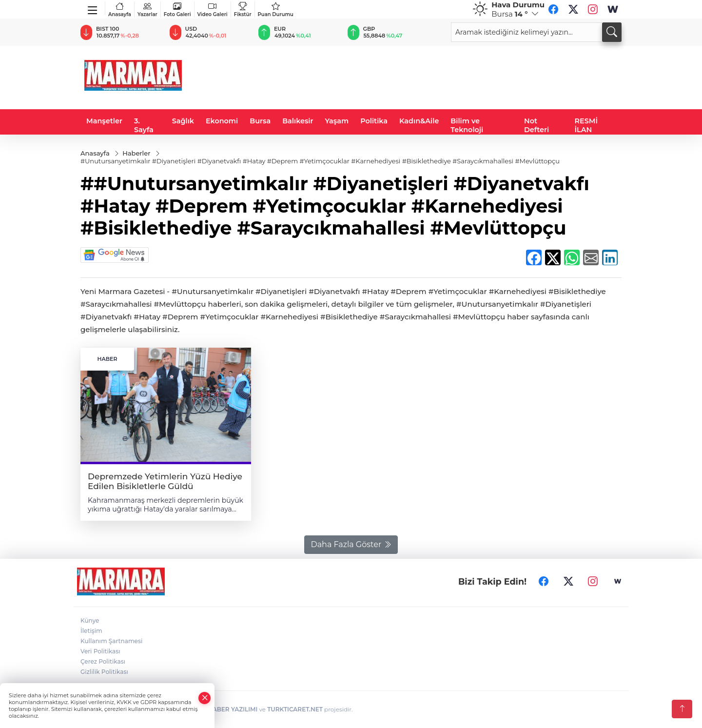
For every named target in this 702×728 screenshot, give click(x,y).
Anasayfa (120, 10)
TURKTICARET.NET (295, 709)
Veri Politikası (100, 651)
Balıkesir (298, 121)
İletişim (91, 631)
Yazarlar (147, 10)
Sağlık (183, 121)
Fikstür (243, 10)
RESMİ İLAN (586, 125)
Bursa (260, 121)
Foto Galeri (177, 10)
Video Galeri (213, 10)
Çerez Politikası (103, 661)
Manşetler (104, 121)
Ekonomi (222, 121)
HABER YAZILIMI (233, 709)
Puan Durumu (276, 10)
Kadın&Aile (419, 121)
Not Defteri (536, 125)
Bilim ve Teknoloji (467, 125)
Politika (374, 121)
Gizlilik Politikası (104, 672)
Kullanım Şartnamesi (111, 641)
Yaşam (337, 121)
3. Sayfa (144, 125)
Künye (90, 620)
